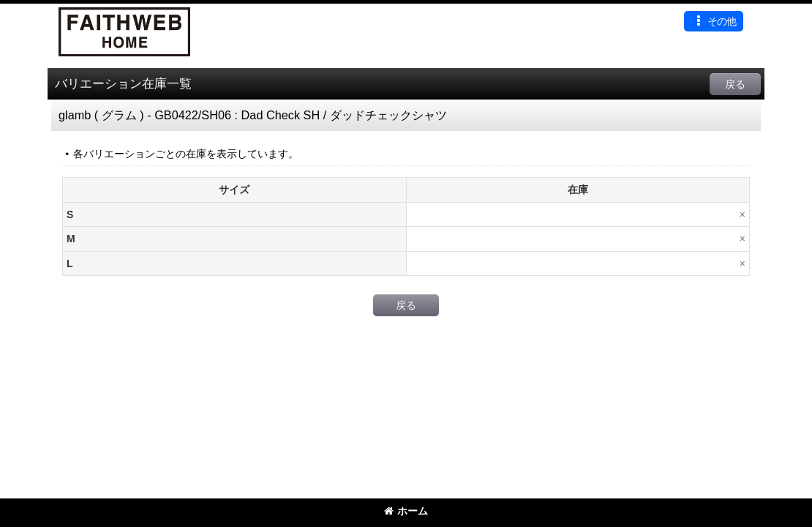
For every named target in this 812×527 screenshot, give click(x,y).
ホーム (406, 511)
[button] (714, 21)
